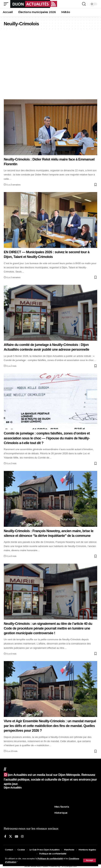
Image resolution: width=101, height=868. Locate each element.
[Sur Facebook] (5, 837)
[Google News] (16, 837)
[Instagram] (22, 837)
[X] (11, 837)
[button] (90, 860)
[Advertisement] (50, 67)
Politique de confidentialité (50, 859)
